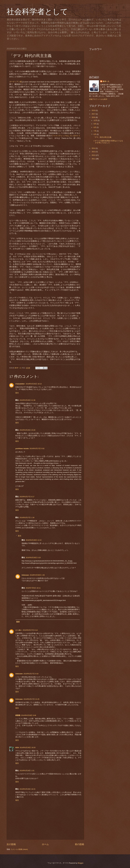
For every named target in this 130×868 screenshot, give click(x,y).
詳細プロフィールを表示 (98, 99)
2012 (94, 155)
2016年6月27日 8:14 (30, 630)
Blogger (80, 863)
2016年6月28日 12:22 (34, 540)
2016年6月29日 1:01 (27, 771)
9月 (95, 124)
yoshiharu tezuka (22, 449)
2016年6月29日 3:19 (33, 558)
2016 (94, 117)
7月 (95, 131)
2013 (94, 152)
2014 (94, 148)
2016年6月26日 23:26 (27, 430)
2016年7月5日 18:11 (33, 588)
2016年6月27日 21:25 (31, 699)
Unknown (25, 575)
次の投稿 (11, 844)
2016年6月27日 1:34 (27, 518)
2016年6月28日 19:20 (27, 748)
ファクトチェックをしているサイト (66, 136)
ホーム (45, 844)
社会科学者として (37, 12)
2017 (94, 114)
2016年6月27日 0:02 (37, 449)
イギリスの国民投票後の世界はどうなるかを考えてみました (108, 142)
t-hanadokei (20, 384)
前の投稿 (79, 844)
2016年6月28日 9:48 (29, 715)
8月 (95, 127)
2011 (94, 159)
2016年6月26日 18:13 (34, 384)
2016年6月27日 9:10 (31, 674)
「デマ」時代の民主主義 (102, 137)
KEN (17, 748)
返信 (17, 393)
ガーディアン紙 (15, 82)
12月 (96, 120)
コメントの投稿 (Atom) (19, 849)
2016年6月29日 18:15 (27, 789)
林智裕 (18, 715)
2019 (94, 110)
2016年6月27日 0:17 (27, 497)
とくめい (19, 630)
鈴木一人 (106, 81)
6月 (95, 134)
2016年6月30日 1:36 (37, 575)
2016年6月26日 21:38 (27, 400)
